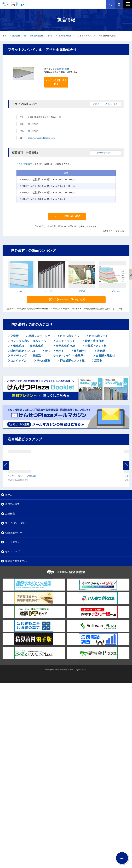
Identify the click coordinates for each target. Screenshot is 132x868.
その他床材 (43, 361)
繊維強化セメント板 (22, 351)
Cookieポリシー (14, 533)
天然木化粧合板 (65, 346)
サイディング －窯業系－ (27, 356)
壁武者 (82, 291)
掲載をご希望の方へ (16, 561)
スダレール (21, 291)
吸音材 (101, 351)
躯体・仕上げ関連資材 (33, 36)
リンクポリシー (14, 542)
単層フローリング (39, 336)
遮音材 (98, 361)
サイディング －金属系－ (69, 356)
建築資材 (16, 36)
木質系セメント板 (95, 346)
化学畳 (14, 336)
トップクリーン (51, 291)
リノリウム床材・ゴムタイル (28, 341)
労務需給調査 (12, 504)
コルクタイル (18, 361)
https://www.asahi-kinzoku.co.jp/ (41, 138)
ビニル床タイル (69, 336)
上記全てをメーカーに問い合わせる (66, 299)
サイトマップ (12, 552)
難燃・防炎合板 (94, 341)
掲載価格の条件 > (105, 153)
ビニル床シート (98, 336)
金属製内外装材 (65, 36)
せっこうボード (54, 351)
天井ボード (80, 351)
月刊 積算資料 (25, 164)
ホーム (5, 36)
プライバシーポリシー (17, 523)
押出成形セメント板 (72, 361)
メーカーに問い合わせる (56, 82)
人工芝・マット (65, 341)
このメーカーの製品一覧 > (105, 104)
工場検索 (10, 514)
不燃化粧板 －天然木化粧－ (28, 346)
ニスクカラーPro (112, 291)
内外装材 (51, 36)
